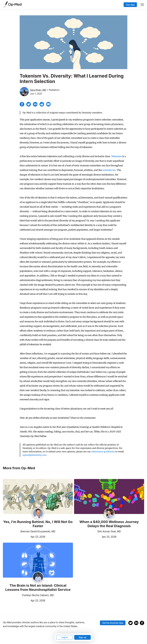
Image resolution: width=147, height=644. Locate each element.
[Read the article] (38, 497)
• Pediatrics (53, 90)
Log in (65, 637)
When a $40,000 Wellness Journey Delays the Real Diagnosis (109, 524)
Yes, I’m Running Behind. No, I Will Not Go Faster (38, 524)
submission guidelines (103, 452)
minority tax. (109, 170)
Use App (130, 5)
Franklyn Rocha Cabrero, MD (38, 595)
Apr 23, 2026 (24, 536)
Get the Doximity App (113, 623)
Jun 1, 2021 (36, 94)
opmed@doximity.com (34, 455)
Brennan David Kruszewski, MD (38, 531)
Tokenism (116, 156)
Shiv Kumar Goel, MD (109, 531)
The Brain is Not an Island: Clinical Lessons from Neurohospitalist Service (38, 588)
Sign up (82, 637)
